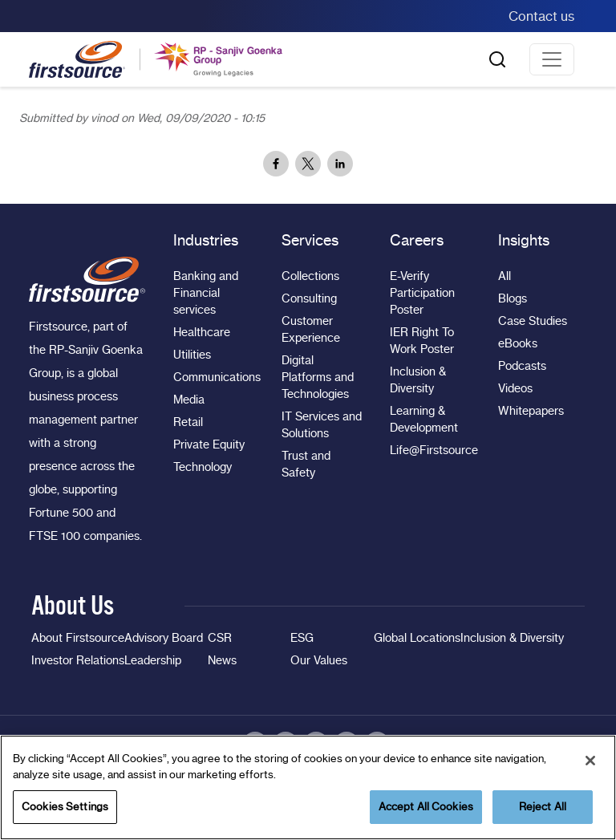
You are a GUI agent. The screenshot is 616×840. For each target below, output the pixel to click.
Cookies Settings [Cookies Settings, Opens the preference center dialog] (65, 806)
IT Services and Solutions (322, 425)
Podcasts (522, 366)
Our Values (319, 660)
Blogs (513, 298)
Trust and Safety (306, 464)
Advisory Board (164, 638)
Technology (203, 467)
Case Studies (533, 321)
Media (189, 400)
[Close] (590, 761)
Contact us (541, 16)
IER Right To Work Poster (422, 341)
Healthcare (202, 332)
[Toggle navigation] (552, 59)
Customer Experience (311, 329)
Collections (310, 276)
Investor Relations (78, 660)
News (222, 660)
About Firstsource (78, 638)
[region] (308, 787)
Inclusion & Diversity (418, 380)
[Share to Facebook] (276, 164)
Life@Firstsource (430, 450)
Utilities (192, 355)
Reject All (543, 806)
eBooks (518, 343)
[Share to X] (308, 164)
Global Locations (417, 638)
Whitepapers (531, 411)
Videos (515, 388)
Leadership (153, 660)
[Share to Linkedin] (340, 164)
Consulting (309, 298)
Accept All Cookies (426, 806)
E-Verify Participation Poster (422, 293)
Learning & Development (424, 419)
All (505, 276)
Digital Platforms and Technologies (318, 377)
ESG (302, 638)
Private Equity (209, 444)
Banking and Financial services (206, 293)
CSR (220, 638)
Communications (214, 377)
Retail (188, 422)
